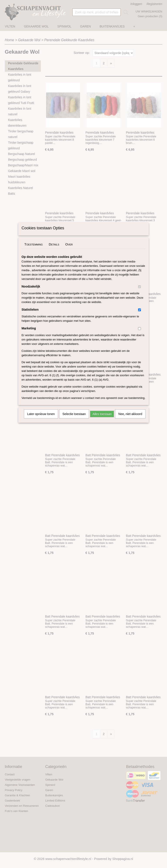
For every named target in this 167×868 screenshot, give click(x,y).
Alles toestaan (102, 420)
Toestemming (33, 250)
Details (54, 250)
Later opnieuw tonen (41, 420)
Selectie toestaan (74, 420)
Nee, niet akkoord (130, 420)
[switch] (139, 292)
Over (69, 250)
